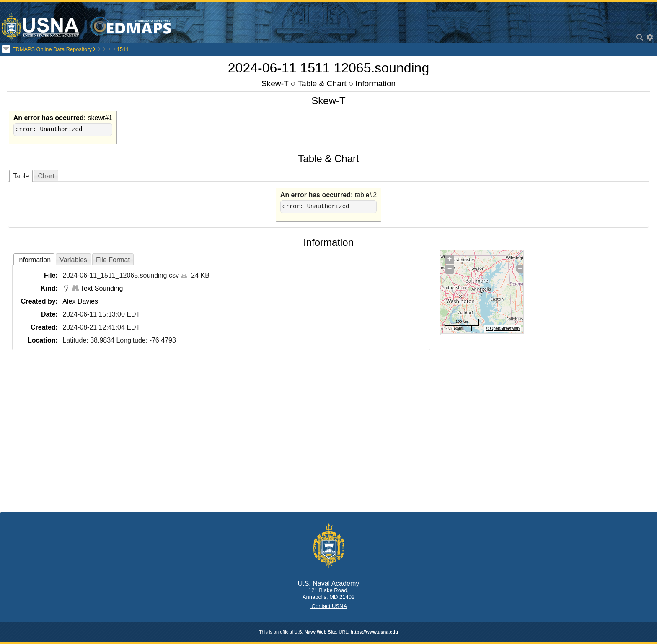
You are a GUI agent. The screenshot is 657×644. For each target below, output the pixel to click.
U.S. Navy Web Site (315, 632)
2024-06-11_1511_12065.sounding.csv (121, 275)
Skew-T (275, 84)
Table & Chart (322, 84)
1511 (123, 49)
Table (21, 176)
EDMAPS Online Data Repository (52, 49)
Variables (73, 260)
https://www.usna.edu (374, 632)
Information (375, 84)
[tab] (21, 176)
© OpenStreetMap (503, 328)
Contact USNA (328, 606)
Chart (46, 176)
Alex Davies (80, 301)
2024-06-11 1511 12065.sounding (328, 68)
